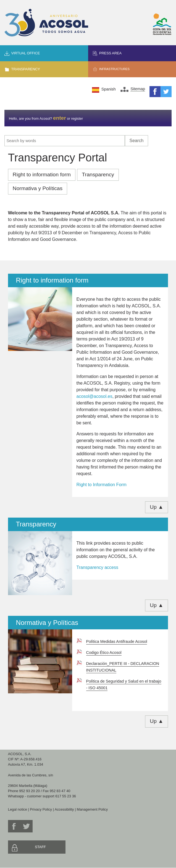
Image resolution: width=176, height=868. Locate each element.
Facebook (155, 92)
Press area (110, 53)
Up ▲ (157, 507)
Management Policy (92, 809)
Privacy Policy (41, 809)
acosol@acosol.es (94, 396)
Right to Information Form (102, 485)
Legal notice (18, 809)
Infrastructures (114, 69)
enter (60, 118)
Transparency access (97, 567)
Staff (40, 847)
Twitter (166, 92)
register (77, 119)
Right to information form (42, 175)
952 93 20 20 (29, 791)
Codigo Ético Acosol (104, 653)
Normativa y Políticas (38, 188)
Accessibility (64, 809)
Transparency (25, 69)
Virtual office (25, 53)
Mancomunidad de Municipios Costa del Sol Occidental (162, 24)
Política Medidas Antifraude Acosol (117, 641)
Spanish (109, 89)
